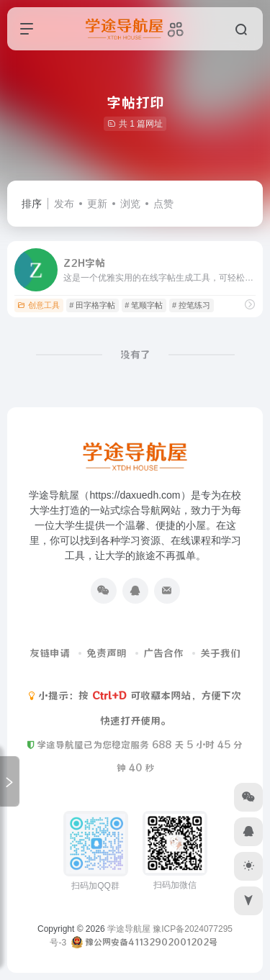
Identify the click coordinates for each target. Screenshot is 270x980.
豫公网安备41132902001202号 (151, 942)
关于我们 (220, 653)
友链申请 (50, 653)
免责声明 (107, 653)
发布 (64, 204)
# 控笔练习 (191, 305)
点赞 (163, 204)
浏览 (130, 204)
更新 (97, 204)
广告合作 (163, 653)
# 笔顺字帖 (144, 305)
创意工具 (39, 305)
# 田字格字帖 (92, 305)
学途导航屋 (129, 929)
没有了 (135, 355)
